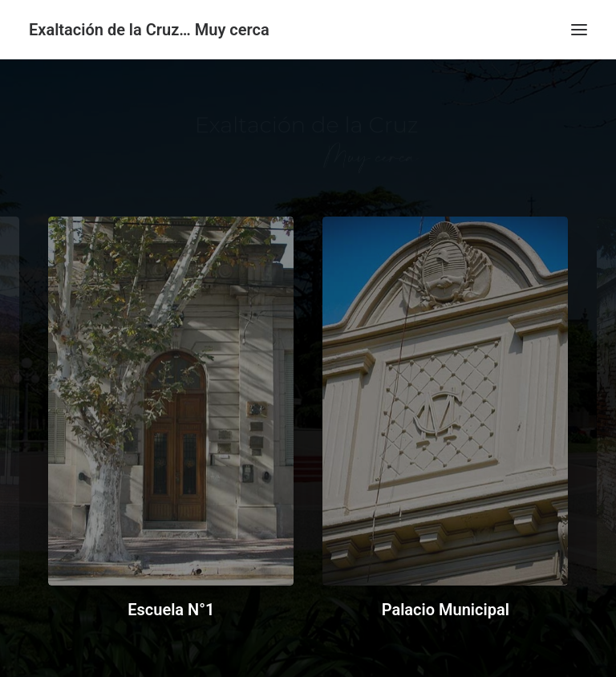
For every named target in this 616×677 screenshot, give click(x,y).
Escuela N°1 (171, 610)
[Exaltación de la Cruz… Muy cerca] (149, 30)
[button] (579, 30)
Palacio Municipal (446, 610)
